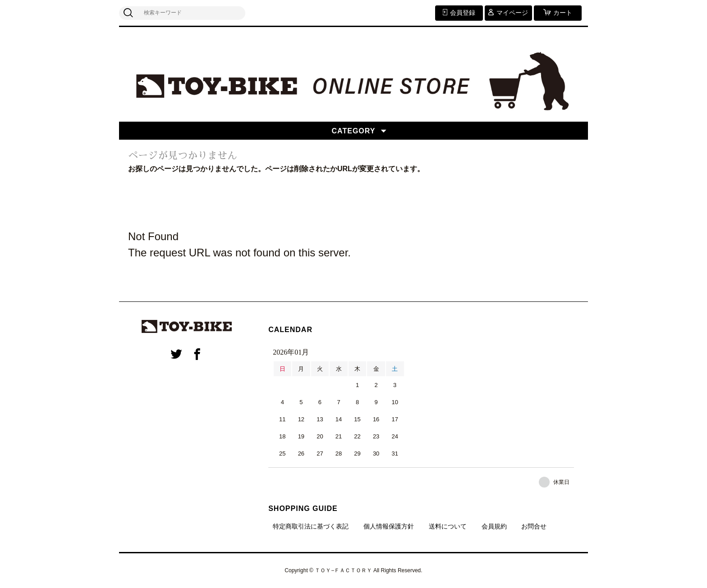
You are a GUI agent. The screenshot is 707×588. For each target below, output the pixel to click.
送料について (448, 526)
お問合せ (534, 526)
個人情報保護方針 (389, 526)
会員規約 (494, 526)
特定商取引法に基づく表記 (311, 526)
